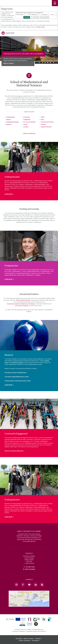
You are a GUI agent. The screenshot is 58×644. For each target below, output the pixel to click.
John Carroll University (22, 306)
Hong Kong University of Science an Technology (21, 304)
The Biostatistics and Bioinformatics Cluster (18, 381)
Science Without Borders (23, 300)
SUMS (43, 117)
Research (9, 124)
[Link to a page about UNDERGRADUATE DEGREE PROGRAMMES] (23, 58)
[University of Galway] (8, 33)
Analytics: (45, 14)
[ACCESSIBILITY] (36, 641)
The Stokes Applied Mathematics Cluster (17, 377)
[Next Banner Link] (54, 63)
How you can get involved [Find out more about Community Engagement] (14, 451)
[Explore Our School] (29, 112)
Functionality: (20, 14)
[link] (29, 50)
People (25, 124)
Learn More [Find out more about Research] (8, 385)
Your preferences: (33, 14)
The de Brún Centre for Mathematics (16, 373)
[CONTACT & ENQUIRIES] (25, 641)
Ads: (52, 14)
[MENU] (55, 3)
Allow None (36, 17)
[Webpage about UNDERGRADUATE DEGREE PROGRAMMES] (29, 49)
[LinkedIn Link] (36, 585)
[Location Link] (29, 605)
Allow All (27, 17)
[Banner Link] (42, 63)
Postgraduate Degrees (12, 122)
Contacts (26, 127)
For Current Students (29, 122)
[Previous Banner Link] (39, 63)
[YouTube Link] (29, 585)
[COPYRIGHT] (39, 639)
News (42, 119)
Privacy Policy (41, 27)
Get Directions (30, 567)
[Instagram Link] (16, 585)
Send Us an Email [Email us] (30, 569)
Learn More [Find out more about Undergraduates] (8, 194)
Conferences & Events (47, 122)
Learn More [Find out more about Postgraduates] (8, 279)
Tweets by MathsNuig (29, 133)
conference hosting (17, 363)
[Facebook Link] (23, 585)
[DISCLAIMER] (19, 639)
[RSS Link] (42, 585)
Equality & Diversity (46, 127)
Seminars (43, 124)
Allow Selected (45, 17)
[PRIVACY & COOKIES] (29, 639)
